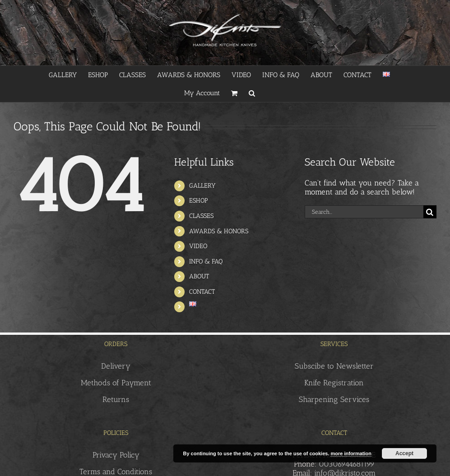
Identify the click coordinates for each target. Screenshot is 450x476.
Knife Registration (334, 383)
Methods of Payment (116, 383)
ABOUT (199, 276)
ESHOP (199, 201)
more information (351, 453)
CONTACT (202, 292)
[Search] (430, 212)
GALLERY (202, 186)
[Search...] (364, 212)
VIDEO (198, 246)
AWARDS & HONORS (219, 231)
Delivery (116, 366)
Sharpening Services (334, 399)
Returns (116, 399)
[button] (252, 93)
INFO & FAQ (206, 261)
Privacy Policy (116, 455)
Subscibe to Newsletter (334, 366)
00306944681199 (347, 464)
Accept (404, 453)
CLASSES (201, 216)
